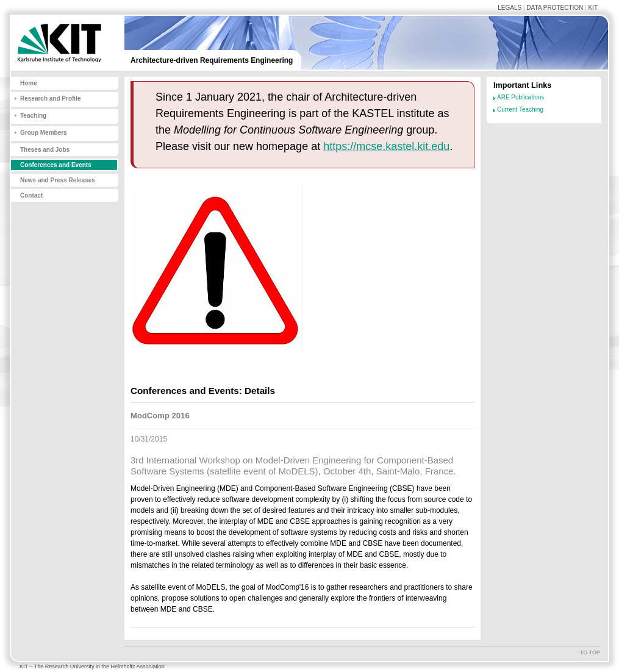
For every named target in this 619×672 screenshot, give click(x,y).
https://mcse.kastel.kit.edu (386, 146)
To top (590, 652)
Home (29, 83)
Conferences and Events (56, 165)
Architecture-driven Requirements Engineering (212, 60)
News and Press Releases (58, 180)
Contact (31, 195)
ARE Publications (521, 97)
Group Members (44, 133)
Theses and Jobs (45, 150)
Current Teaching (520, 109)
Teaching (33, 116)
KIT (593, 8)
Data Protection (555, 8)
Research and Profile (50, 98)
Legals (510, 8)
